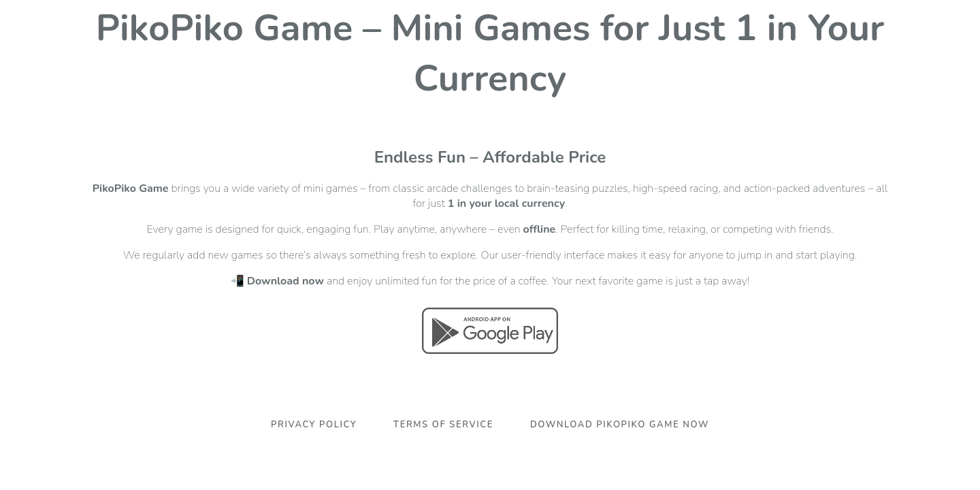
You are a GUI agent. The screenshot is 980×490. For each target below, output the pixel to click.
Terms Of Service (443, 425)
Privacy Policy (314, 425)
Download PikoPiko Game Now (620, 425)
